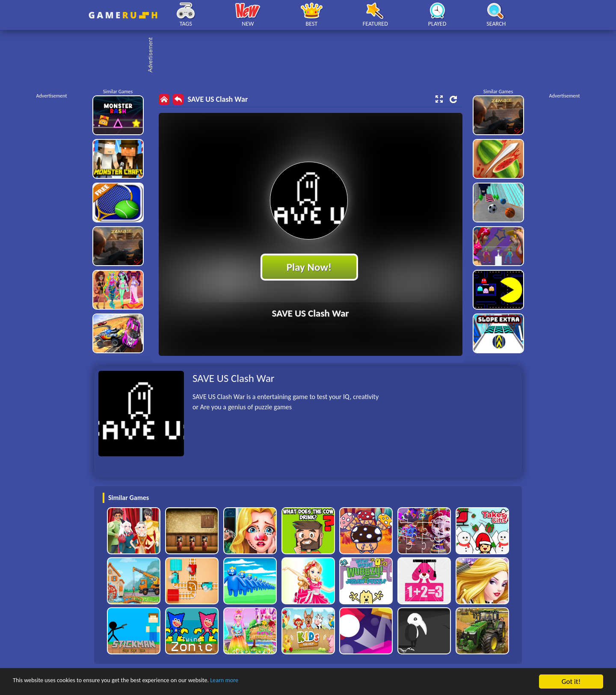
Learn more (267, 682)
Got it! (571, 682)
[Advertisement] (312, 56)
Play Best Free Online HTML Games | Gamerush (123, 15)
